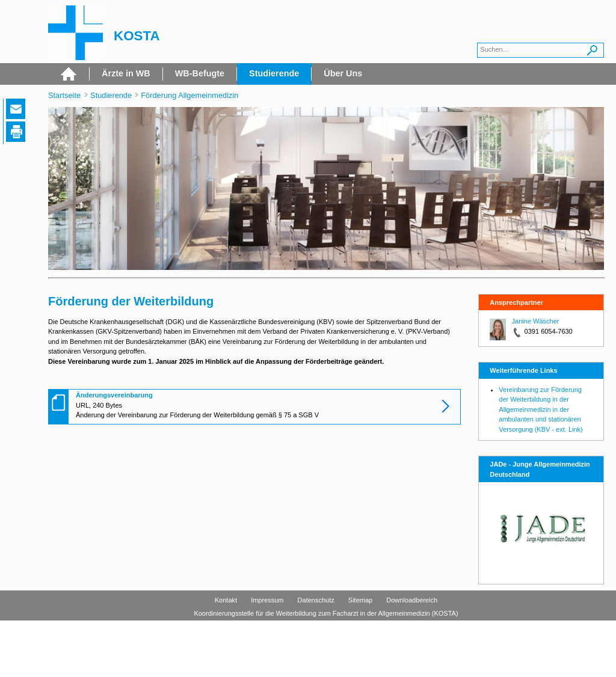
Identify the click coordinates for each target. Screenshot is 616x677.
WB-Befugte (200, 73)
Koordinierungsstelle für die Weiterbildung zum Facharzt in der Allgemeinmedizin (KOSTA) (326, 613)
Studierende (274, 73)
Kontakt (226, 600)
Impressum (267, 600)
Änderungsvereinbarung (114, 395)
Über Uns (343, 73)
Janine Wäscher (536, 321)
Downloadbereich (412, 600)
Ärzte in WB (126, 73)
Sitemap (360, 600)
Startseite (64, 95)
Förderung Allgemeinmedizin (189, 95)
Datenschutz (316, 600)
